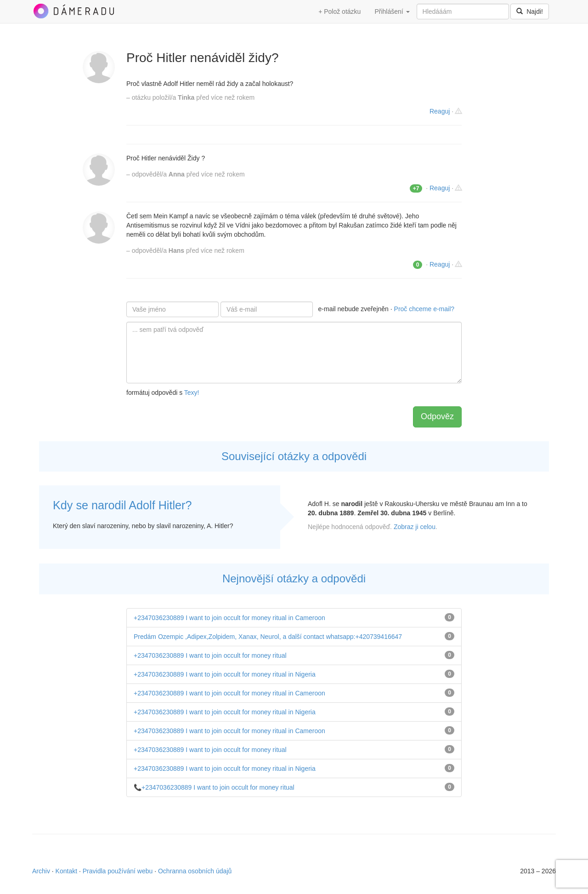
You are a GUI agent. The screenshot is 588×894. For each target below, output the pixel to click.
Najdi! (530, 11)
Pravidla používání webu (118, 871)
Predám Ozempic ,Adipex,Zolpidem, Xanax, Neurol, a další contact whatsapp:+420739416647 (268, 637)
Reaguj (440, 111)
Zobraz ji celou (415, 527)
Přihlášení (392, 11)
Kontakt (66, 871)
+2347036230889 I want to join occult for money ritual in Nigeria (225, 674)
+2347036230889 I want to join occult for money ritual (210, 655)
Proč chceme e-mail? (424, 309)
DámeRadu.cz (73, 11)
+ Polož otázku (339, 11)
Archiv (41, 871)
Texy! (192, 393)
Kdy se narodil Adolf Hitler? (122, 505)
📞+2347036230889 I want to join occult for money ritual (214, 787)
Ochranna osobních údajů (195, 871)
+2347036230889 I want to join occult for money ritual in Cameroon (229, 618)
